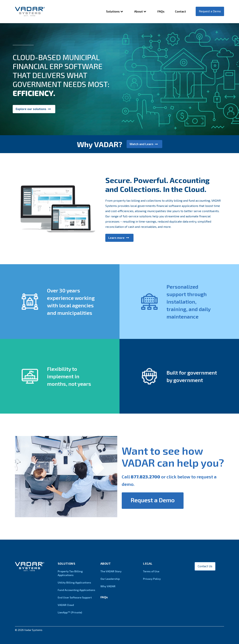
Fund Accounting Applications (76, 590)
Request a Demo (210, 11)
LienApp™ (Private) (70, 612)
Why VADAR (108, 586)
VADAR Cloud (66, 605)
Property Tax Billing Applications (70, 573)
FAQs (161, 11)
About (141, 11)
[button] (34, 109)
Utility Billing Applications (74, 582)
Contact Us (205, 566)
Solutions (115, 11)
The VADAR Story (111, 571)
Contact (180, 11)
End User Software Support (75, 597)
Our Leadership (110, 579)
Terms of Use (151, 571)
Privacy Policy (152, 579)
